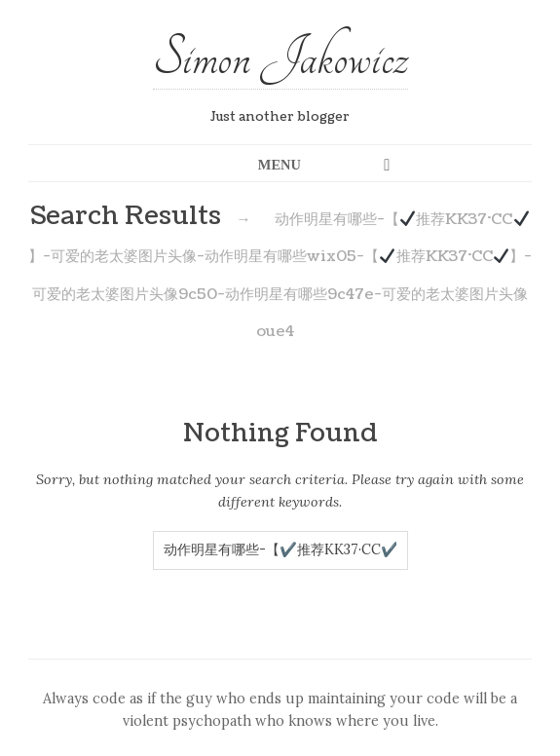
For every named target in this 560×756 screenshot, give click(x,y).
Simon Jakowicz (280, 57)
